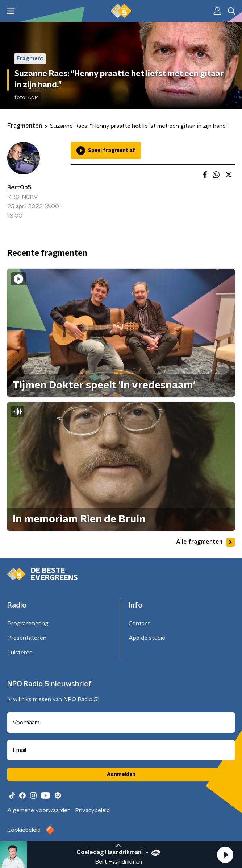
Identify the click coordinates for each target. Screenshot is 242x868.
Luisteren (20, 653)
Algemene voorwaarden (39, 810)
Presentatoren (27, 638)
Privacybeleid (92, 810)
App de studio (147, 638)
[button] (225, 855)
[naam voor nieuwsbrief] (121, 723)
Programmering (28, 624)
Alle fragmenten (205, 542)
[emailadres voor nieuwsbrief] (121, 750)
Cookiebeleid (24, 830)
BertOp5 (19, 188)
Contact (139, 624)
